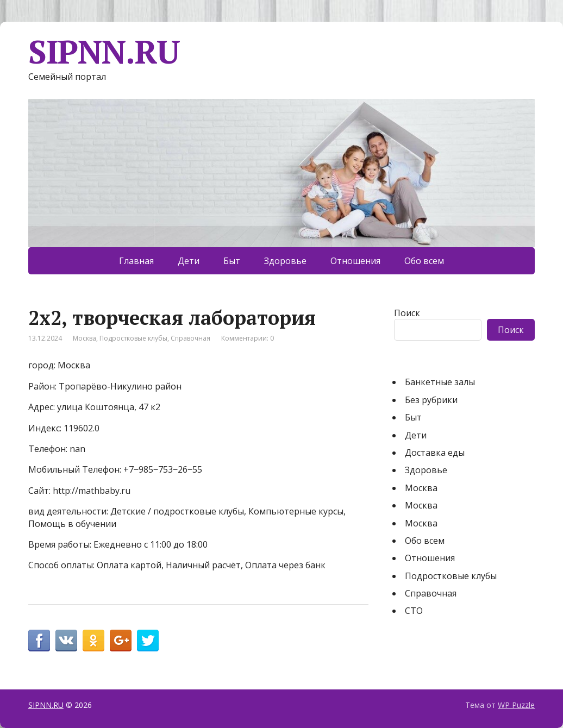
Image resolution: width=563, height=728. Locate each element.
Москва (85, 338)
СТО (414, 611)
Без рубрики (431, 400)
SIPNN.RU (104, 52)
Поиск (407, 313)
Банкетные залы (440, 382)
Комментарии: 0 (248, 338)
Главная (136, 261)
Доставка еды (435, 453)
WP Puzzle (516, 705)
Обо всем (424, 261)
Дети (189, 261)
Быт (232, 261)
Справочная (190, 338)
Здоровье (285, 261)
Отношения (355, 261)
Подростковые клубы (133, 338)
